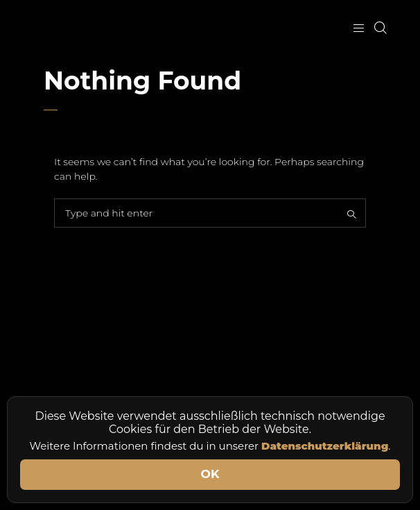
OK (210, 474)
